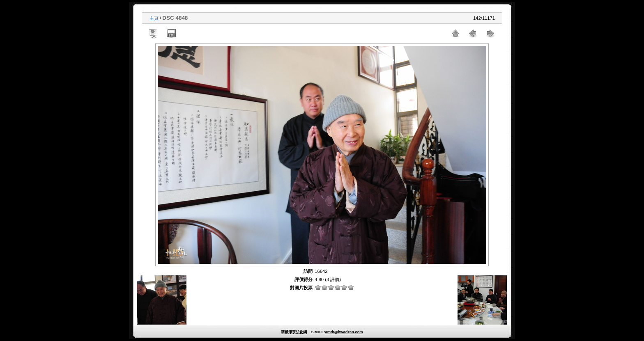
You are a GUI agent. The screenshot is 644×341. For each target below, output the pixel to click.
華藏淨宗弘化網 (294, 332)
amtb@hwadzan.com (344, 332)
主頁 (154, 18)
